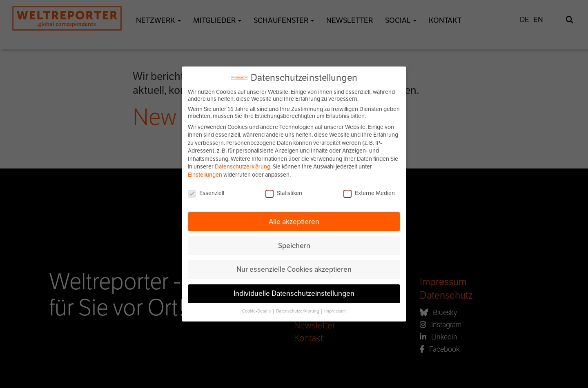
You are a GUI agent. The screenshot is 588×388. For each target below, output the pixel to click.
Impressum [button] (335, 311)
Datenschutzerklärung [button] (298, 311)
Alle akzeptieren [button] (294, 222)
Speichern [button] (294, 246)
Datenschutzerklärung (243, 167)
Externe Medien (369, 193)
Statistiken (284, 193)
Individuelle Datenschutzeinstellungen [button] (294, 293)
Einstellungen (205, 175)
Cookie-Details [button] (257, 311)
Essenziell (206, 193)
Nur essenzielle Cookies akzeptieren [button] (294, 269)
